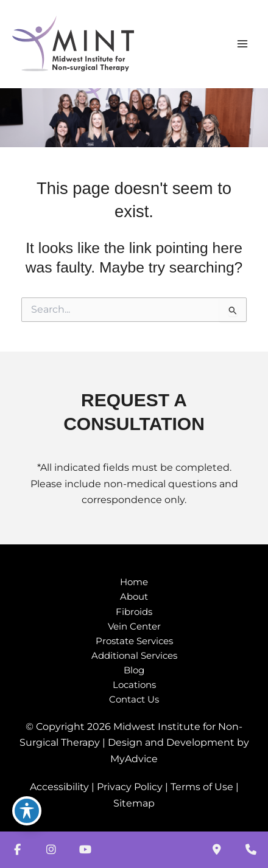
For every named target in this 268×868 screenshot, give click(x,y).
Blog (134, 670)
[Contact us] (217, 850)
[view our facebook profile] (17, 850)
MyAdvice (134, 759)
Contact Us (134, 700)
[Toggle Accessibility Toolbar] (27, 811)
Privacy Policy (130, 787)
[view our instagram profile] (51, 850)
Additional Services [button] (134, 656)
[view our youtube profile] (85, 850)
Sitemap (134, 803)
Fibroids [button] (134, 612)
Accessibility (59, 787)
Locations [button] (134, 685)
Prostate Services (134, 641)
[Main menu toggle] (242, 44)
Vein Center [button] (134, 627)
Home (134, 582)
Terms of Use (202, 787)
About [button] (134, 597)
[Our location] (251, 850)
